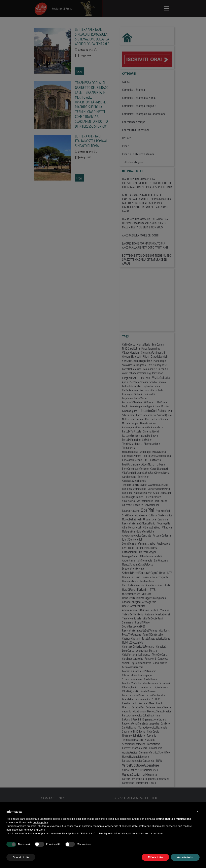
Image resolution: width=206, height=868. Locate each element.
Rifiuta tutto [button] (155, 857)
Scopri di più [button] (21, 857)
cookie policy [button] (40, 822)
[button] (198, 811)
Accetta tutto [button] (185, 857)
